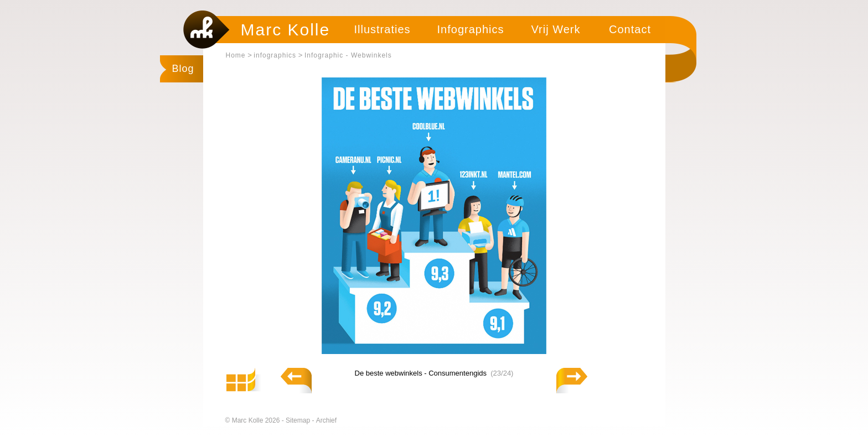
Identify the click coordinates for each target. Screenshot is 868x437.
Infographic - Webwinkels (348, 55)
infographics (275, 55)
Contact (630, 29)
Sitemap (299, 420)
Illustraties (382, 29)
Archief (326, 420)
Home (236, 55)
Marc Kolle (286, 30)
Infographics (471, 29)
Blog (183, 69)
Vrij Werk (556, 29)
